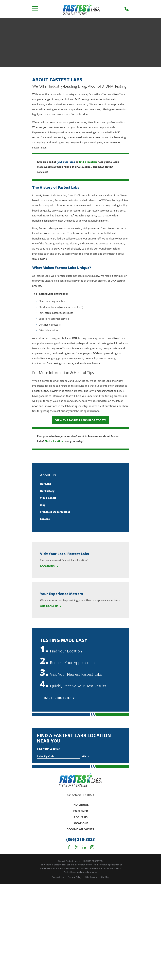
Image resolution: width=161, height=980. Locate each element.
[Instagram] (92, 847)
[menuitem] (80, 484)
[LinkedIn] (84, 847)
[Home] (81, 9)
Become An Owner (80, 829)
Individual (81, 805)
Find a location (54, 441)
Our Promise (51, 606)
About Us (80, 817)
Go (86, 756)
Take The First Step (59, 698)
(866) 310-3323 (66, 162)
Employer (81, 811)
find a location (88, 162)
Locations (49, 566)
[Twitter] (77, 847)
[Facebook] (69, 847)
